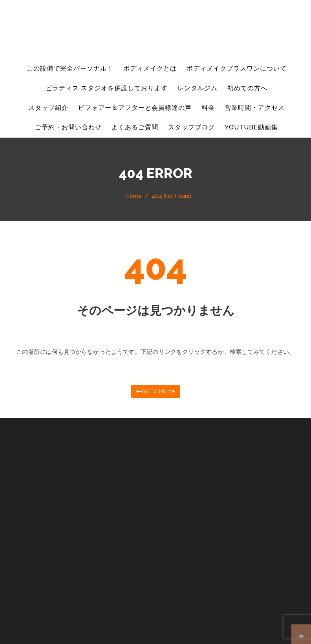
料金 (208, 108)
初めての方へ (247, 88)
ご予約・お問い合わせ (68, 127)
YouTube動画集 (251, 127)
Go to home (155, 391)
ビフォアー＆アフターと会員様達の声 (135, 108)
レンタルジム (198, 88)
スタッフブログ (191, 127)
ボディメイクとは (150, 68)
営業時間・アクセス (255, 108)
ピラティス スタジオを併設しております (107, 88)
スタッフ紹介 (48, 108)
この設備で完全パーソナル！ (70, 68)
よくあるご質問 (135, 127)
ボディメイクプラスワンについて (237, 68)
